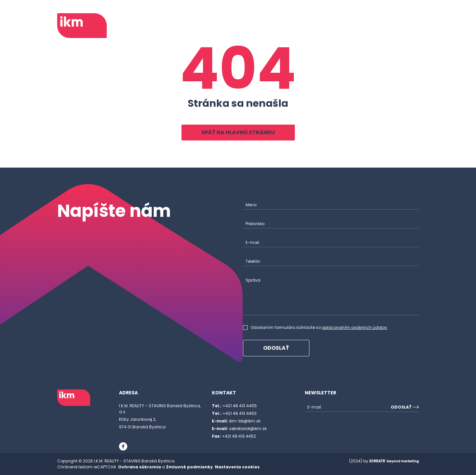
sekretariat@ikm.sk (239, 429)
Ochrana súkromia (139, 467)
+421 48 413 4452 (234, 436)
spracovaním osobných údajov (355, 327)
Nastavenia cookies (237, 467)
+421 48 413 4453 (234, 413)
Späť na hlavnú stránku (238, 132)
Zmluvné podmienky (189, 467)
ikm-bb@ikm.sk (236, 421)
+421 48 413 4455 (234, 406)
